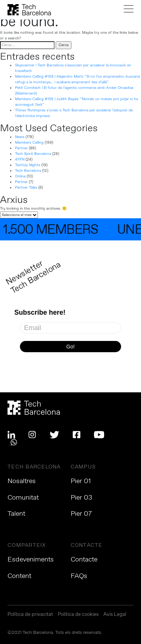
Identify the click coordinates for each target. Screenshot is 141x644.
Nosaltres (22, 481)
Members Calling (29, 143)
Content (19, 576)
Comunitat (23, 498)
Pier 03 (81, 498)
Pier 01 (81, 481)
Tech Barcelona (28, 171)
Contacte (84, 560)
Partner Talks (26, 188)
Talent (16, 514)
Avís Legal (115, 615)
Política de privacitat (30, 615)
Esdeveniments (31, 560)
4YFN (20, 159)
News (20, 137)
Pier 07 (81, 514)
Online (20, 176)
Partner (21, 148)
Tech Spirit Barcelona (33, 154)
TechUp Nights (28, 165)
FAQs (79, 576)
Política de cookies (78, 615)
